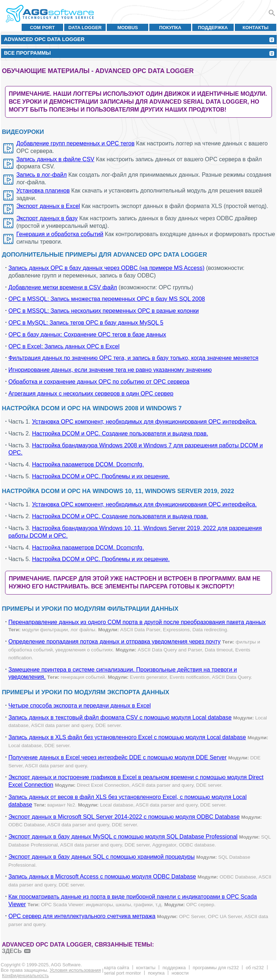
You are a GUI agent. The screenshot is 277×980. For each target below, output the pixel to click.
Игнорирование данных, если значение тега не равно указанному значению (110, 370)
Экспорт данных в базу (47, 218)
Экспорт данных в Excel (48, 206)
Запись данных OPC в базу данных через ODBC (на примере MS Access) (106, 268)
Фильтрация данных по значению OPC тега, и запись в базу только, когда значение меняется (133, 358)
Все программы (27, 53)
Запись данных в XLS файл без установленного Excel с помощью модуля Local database (127, 737)
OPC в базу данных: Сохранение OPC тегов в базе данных (87, 335)
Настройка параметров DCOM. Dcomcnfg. (88, 464)
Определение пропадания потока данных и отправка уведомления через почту (114, 642)
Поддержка (213, 28)
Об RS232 (255, 968)
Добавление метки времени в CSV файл (63, 287)
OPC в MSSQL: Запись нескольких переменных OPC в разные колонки (104, 311)
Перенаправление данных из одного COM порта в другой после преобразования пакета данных (137, 622)
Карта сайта (116, 968)
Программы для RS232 (216, 968)
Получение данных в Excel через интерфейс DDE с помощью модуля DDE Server (117, 757)
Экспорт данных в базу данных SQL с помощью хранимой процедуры (101, 857)
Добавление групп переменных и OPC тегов (75, 143)
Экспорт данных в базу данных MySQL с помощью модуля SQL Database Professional (123, 837)
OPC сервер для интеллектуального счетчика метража (82, 916)
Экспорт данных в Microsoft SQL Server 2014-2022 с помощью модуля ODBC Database (124, 817)
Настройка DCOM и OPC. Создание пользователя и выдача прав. (120, 433)
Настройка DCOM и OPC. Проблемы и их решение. (101, 476)
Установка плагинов (43, 191)
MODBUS (127, 28)
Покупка (170, 28)
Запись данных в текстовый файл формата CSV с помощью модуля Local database (120, 717)
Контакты (256, 28)
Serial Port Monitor (122, 973)
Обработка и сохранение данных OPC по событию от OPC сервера (99, 382)
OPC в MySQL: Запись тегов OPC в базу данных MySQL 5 (86, 323)
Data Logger (85, 28)
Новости (180, 973)
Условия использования (75, 970)
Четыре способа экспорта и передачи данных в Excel (80, 706)
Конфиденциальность (26, 976)
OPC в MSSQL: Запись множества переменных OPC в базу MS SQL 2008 (107, 299)
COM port (42, 28)
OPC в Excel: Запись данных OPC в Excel (64, 346)
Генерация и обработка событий (60, 234)
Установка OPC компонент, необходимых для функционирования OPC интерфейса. (144, 422)
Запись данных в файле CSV (55, 159)
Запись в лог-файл (41, 175)
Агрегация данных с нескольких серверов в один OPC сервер (91, 394)
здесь (12, 951)
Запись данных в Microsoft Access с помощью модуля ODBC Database (102, 877)
